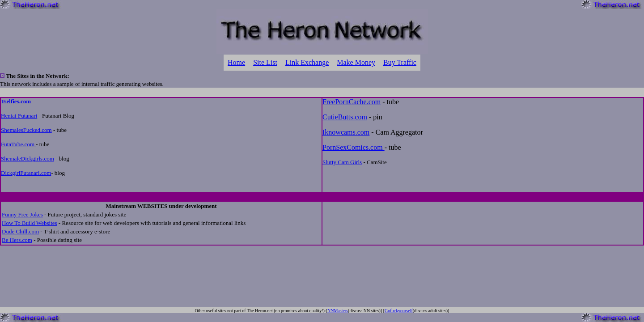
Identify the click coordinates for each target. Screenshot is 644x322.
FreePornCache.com (352, 102)
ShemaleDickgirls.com (28, 159)
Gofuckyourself (399, 311)
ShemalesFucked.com (26, 130)
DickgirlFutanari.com (26, 173)
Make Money (356, 62)
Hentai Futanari (19, 116)
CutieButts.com (345, 117)
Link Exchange (307, 62)
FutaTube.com (18, 144)
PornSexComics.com (354, 147)
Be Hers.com (17, 240)
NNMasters (338, 311)
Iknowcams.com (346, 132)
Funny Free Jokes (22, 214)
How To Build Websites (30, 223)
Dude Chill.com (20, 231)
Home (236, 62)
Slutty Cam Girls (342, 162)
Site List (265, 62)
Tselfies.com (16, 101)
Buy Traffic (400, 62)
